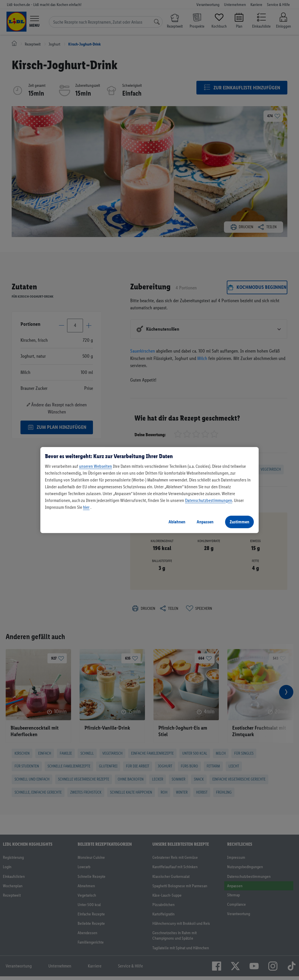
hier (86, 507)
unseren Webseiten (95, 466)
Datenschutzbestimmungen (209, 500)
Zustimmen (239, 522)
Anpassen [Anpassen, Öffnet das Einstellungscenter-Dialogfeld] (205, 522)
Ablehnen (177, 522)
